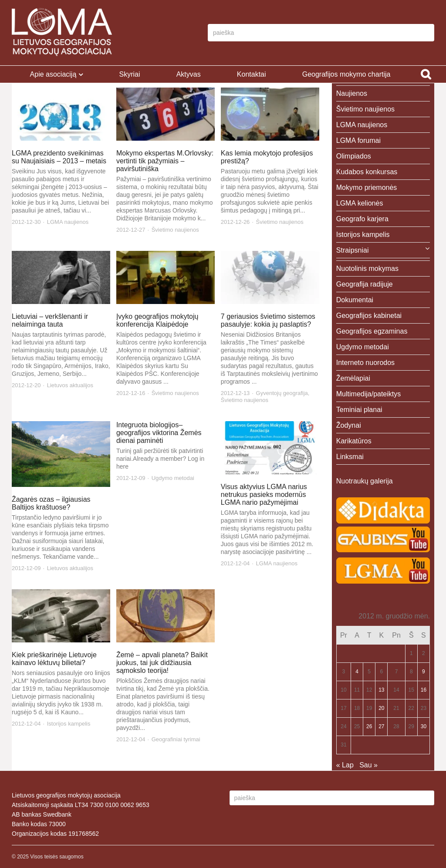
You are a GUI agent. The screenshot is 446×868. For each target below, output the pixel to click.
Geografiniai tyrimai (176, 739)
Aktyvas (189, 74)
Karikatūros (354, 441)
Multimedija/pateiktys (369, 394)
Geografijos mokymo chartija (346, 74)
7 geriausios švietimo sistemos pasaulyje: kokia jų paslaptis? (268, 320)
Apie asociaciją (53, 74)
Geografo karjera (362, 219)
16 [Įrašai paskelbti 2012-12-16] (424, 690)
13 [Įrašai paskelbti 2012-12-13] (381, 690)
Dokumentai (355, 300)
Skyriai (129, 74)
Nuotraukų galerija (365, 481)
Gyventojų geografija (282, 393)
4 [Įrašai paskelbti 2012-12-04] (357, 672)
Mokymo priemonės (367, 187)
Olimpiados (354, 156)
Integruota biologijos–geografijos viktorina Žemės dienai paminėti (159, 433)
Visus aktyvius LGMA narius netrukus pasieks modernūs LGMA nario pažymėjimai (264, 495)
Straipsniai (353, 250)
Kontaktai (252, 74)
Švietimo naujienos (175, 230)
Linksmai (350, 457)
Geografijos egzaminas (372, 331)
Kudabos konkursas (367, 172)
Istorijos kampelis (69, 724)
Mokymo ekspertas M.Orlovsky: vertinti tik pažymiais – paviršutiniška (165, 161)
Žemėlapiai (353, 378)
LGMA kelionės (360, 203)
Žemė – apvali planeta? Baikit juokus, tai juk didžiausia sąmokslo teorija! (162, 663)
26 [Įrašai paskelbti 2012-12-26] (369, 726)
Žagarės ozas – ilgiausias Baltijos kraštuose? (51, 503)
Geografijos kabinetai (369, 316)
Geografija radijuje (365, 284)
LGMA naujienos (68, 222)
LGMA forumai (358, 140)
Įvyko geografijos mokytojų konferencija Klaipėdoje (157, 320)
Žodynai (349, 425)
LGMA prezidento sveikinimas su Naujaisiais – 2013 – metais (59, 157)
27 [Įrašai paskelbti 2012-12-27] (381, 726)
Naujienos (352, 93)
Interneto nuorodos (365, 363)
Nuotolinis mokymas (367, 269)
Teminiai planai (359, 410)
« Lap (345, 765)
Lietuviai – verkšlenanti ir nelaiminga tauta (50, 320)
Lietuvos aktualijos (70, 385)
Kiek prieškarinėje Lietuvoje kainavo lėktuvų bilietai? (54, 659)
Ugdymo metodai (173, 478)
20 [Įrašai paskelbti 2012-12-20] (381, 708)
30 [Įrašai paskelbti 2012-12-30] (424, 726)
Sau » (368, 765)
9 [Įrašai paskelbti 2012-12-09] (424, 672)
